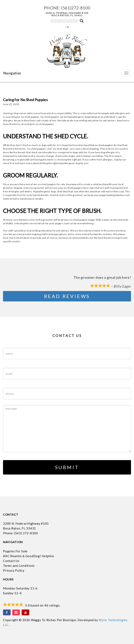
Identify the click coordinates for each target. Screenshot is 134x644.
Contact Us (11, 561)
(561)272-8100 (76, 8)
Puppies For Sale (15, 551)
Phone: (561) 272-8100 (20, 533)
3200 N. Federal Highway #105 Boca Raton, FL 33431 (67, 14)
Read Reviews (67, 296)
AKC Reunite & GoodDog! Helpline (28, 556)
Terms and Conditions (19, 566)
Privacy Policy (14, 570)
